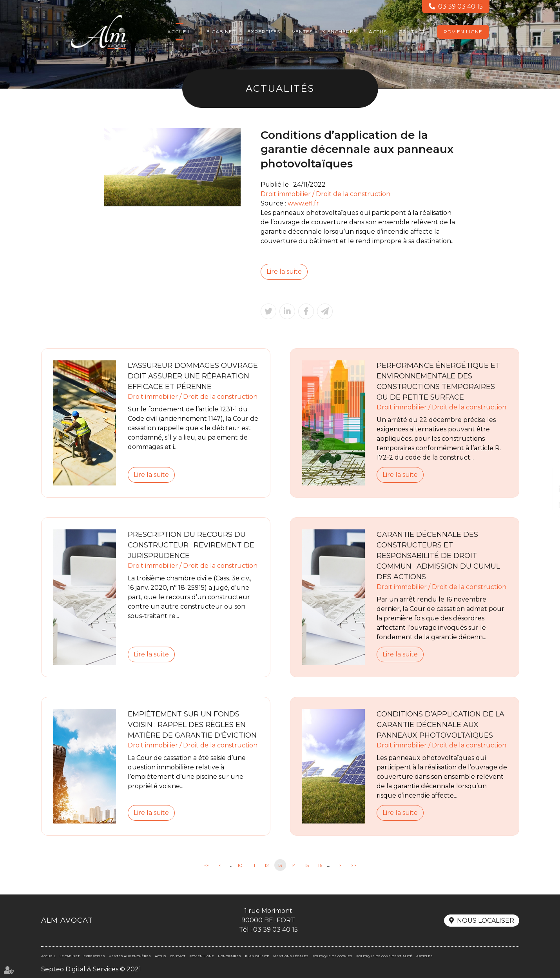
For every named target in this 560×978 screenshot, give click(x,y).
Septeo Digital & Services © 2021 (91, 969)
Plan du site (257, 956)
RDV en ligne (463, 32)
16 (320, 865)
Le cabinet (219, 32)
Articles (424, 956)
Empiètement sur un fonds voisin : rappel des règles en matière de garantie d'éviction (192, 725)
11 (254, 865)
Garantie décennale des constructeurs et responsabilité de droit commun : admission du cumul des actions (438, 556)
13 (280, 865)
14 (294, 865)
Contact (412, 32)
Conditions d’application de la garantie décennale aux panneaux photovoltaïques (440, 725)
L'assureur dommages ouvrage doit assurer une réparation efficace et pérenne (193, 376)
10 (240, 865)
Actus (378, 32)
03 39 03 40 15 (460, 6)
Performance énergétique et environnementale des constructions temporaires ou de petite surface (438, 381)
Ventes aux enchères (324, 32)
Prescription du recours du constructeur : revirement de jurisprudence (191, 545)
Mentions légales (291, 956)
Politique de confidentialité (384, 956)
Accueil (179, 32)
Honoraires (229, 956)
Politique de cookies (332, 956)
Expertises (264, 32)
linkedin (544, 489)
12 (267, 865)
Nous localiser (486, 921)
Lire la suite (284, 272)
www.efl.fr (303, 203)
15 (307, 865)
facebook (544, 473)
